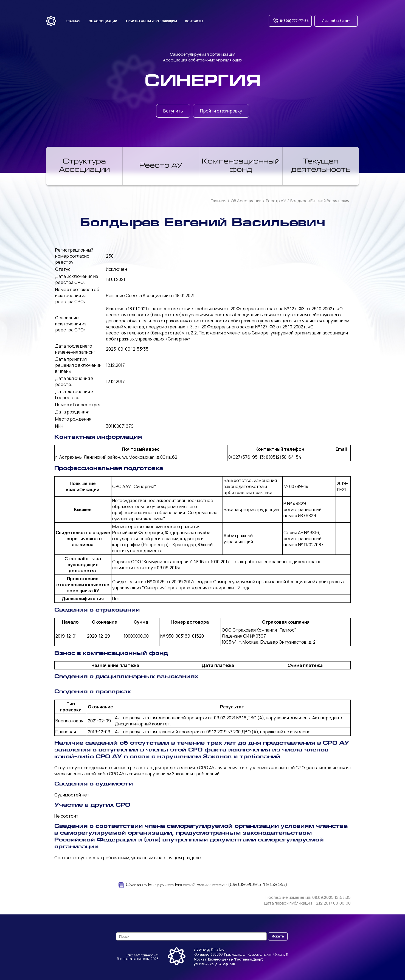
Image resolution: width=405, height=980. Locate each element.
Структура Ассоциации (84, 166)
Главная (73, 21)
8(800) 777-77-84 (290, 21)
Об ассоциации (103, 21)
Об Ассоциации (246, 201)
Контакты (194, 21)
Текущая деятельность (321, 166)
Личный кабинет (336, 21)
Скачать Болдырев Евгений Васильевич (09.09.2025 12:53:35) (203, 885)
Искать (278, 936)
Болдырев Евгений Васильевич (320, 201)
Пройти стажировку (221, 111)
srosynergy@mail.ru (209, 949)
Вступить (173, 111)
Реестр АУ (161, 166)
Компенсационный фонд (241, 166)
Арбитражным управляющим (151, 21)
